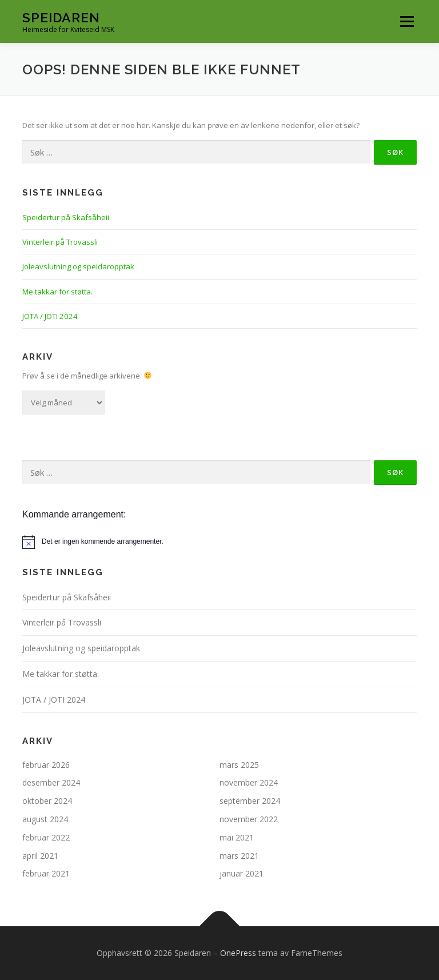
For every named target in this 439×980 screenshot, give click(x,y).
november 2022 (249, 819)
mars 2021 (239, 856)
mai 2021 (237, 837)
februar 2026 (46, 765)
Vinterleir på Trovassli (60, 242)
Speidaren (61, 17)
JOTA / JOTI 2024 (50, 316)
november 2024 (249, 782)
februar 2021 (46, 873)
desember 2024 (51, 782)
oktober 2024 (47, 801)
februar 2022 (46, 837)
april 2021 (40, 856)
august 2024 (45, 819)
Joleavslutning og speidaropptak (78, 266)
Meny (406, 21)
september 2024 (250, 801)
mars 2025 (239, 765)
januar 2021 (242, 873)
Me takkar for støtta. (57, 292)
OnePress (238, 953)
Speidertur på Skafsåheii (66, 217)
